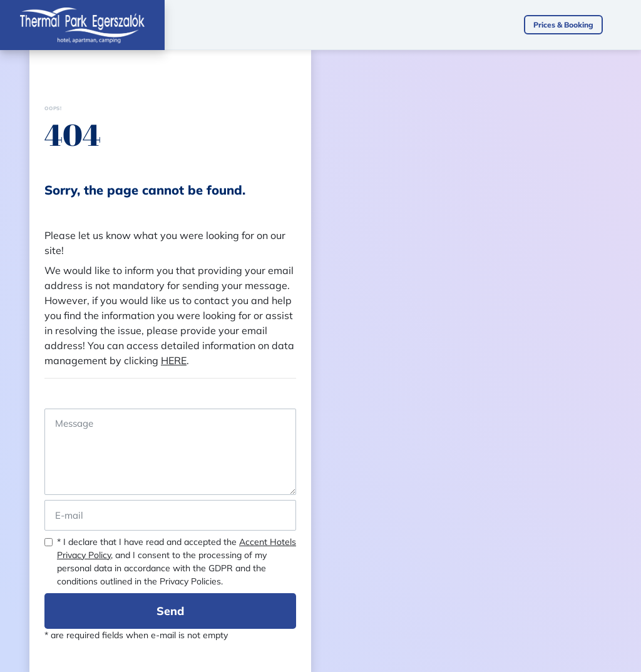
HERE (174, 360)
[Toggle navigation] (628, 25)
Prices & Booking (563, 25)
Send (170, 611)
